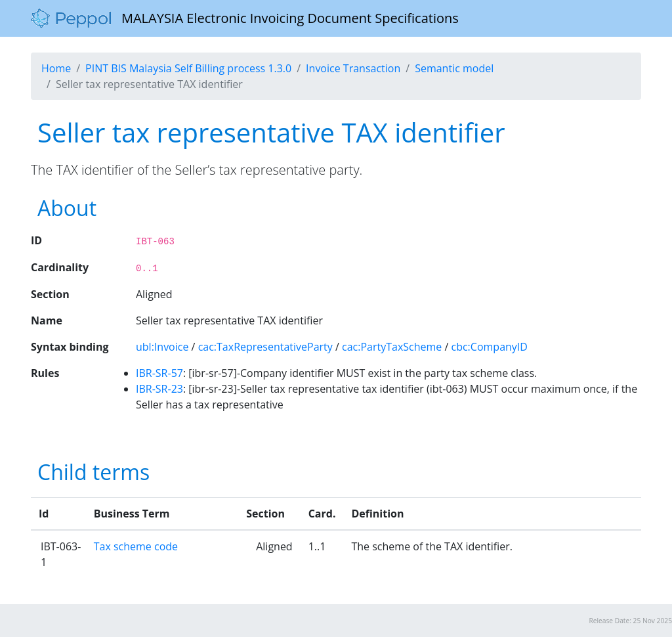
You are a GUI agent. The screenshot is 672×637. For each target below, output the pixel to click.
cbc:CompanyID (490, 347)
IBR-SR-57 (159, 373)
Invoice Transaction (353, 68)
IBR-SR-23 (159, 389)
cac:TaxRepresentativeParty (265, 347)
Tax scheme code (136, 546)
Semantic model (454, 68)
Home (56, 68)
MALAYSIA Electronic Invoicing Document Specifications (245, 18)
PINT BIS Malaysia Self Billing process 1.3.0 (188, 68)
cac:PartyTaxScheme (392, 347)
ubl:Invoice (162, 347)
